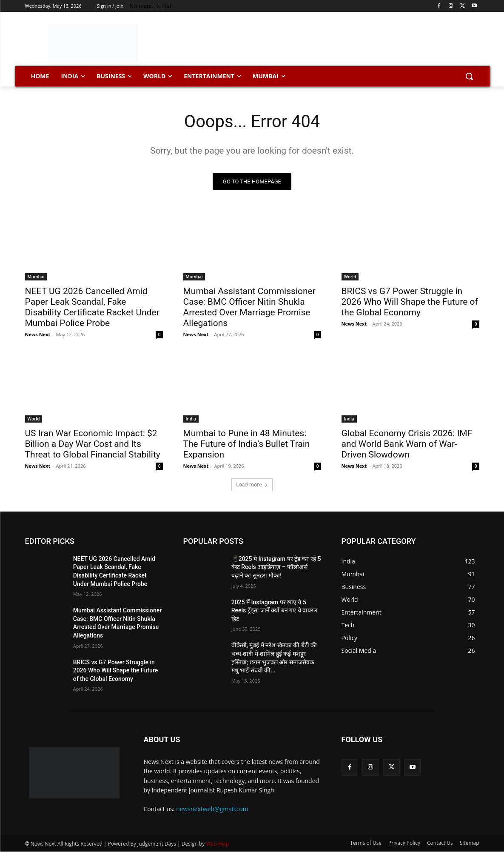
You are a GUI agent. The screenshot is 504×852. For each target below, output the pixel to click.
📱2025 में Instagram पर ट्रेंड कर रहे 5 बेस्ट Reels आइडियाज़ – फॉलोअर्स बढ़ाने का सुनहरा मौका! (276, 567)
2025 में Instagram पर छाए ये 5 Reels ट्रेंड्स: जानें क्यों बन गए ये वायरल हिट (275, 610)
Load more (252, 485)
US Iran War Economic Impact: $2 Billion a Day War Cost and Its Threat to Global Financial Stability (93, 444)
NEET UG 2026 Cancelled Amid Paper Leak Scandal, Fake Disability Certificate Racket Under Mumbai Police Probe (92, 307)
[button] (469, 76)
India (191, 419)
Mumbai (36, 277)
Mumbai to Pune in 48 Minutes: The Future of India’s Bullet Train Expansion (247, 444)
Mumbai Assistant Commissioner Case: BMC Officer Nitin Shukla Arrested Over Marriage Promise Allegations (249, 307)
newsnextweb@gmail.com (212, 809)
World (350, 277)
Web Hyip (217, 844)
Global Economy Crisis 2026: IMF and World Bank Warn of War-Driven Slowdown (407, 444)
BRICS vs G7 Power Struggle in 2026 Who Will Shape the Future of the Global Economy (410, 302)
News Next (38, 334)
